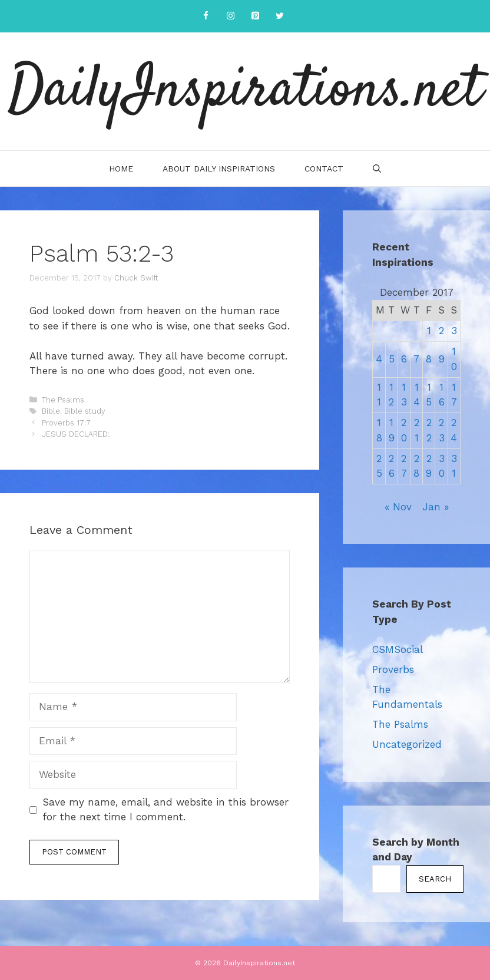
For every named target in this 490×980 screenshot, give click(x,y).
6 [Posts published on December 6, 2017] (404, 359)
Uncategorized (407, 744)
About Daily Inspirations (219, 169)
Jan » (436, 507)
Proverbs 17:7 (66, 423)
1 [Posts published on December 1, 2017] (429, 331)
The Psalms (63, 400)
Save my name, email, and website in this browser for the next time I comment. (165, 810)
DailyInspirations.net (245, 91)
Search (435, 879)
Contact (324, 169)
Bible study (85, 411)
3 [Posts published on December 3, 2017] (454, 331)
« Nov (398, 507)
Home (121, 169)
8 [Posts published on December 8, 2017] (429, 359)
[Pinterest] (255, 16)
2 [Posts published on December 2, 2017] (441, 331)
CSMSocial (398, 649)
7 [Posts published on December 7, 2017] (416, 359)
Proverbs (393, 669)
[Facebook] (206, 16)
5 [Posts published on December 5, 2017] (392, 359)
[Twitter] (280, 16)
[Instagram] (230, 16)
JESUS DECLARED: (76, 434)
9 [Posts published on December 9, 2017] (442, 359)
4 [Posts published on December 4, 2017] (379, 359)
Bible (51, 411)
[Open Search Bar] (377, 169)
